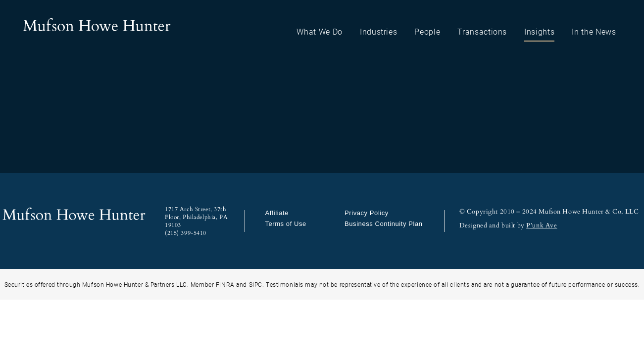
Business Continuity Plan (383, 224)
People (427, 31)
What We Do (320, 31)
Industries (379, 31)
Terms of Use (285, 224)
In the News (594, 31)
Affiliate (277, 213)
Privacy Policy (367, 213)
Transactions (482, 31)
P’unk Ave (542, 225)
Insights (539, 31)
